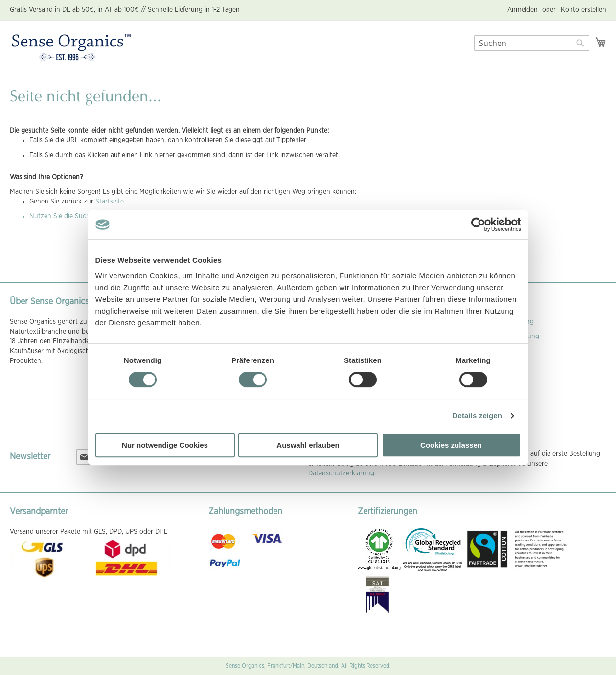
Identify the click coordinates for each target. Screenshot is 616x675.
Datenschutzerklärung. (342, 473)
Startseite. (110, 202)
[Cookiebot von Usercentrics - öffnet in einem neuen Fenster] (478, 225)
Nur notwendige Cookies (165, 445)
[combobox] (532, 43)
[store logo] (71, 48)
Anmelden (523, 10)
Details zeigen (477, 416)
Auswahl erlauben (308, 445)
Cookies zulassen (451, 445)
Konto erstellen (583, 10)
